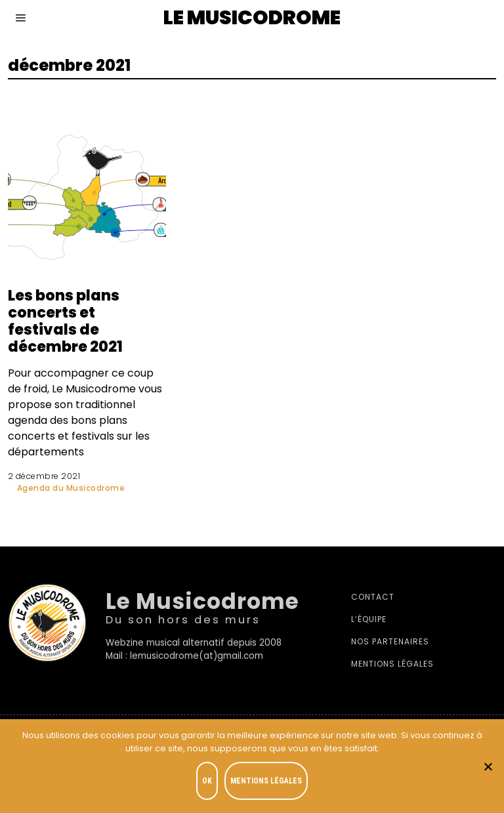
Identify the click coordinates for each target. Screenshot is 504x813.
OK (207, 781)
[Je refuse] (488, 766)
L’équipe (369, 619)
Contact (373, 597)
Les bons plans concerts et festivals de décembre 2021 (65, 321)
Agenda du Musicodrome (71, 488)
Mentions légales (392, 664)
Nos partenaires (390, 641)
